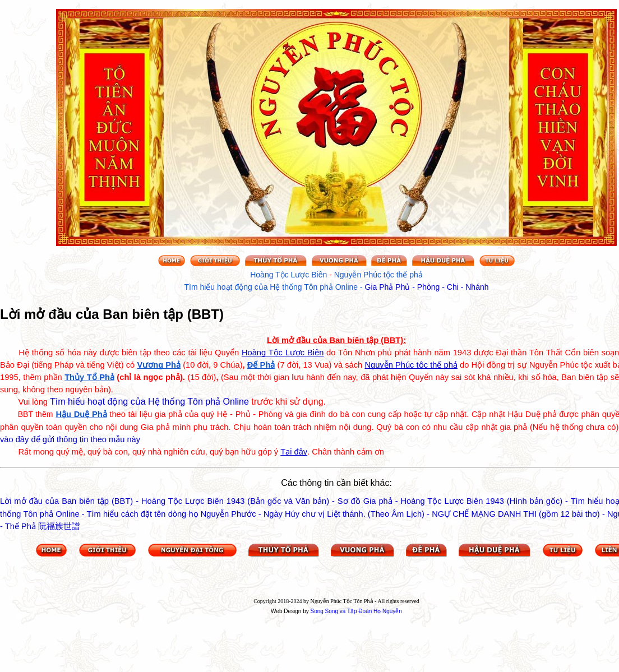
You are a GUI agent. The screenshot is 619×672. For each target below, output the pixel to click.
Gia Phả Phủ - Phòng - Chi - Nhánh (427, 287)
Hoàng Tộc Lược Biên (283, 353)
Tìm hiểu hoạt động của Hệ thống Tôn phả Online (149, 402)
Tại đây (294, 452)
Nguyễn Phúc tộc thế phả (411, 365)
